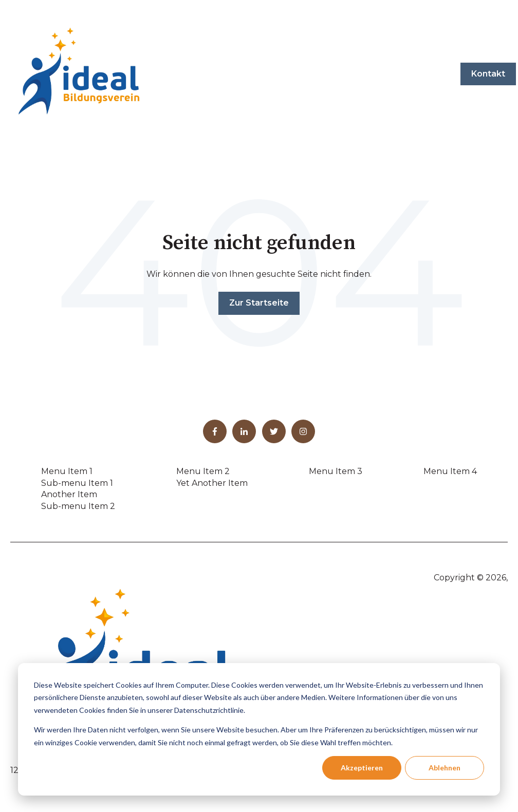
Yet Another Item (212, 483)
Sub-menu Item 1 (77, 483)
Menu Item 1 (67, 471)
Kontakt (488, 74)
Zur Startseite (259, 303)
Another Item (69, 494)
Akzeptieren (362, 768)
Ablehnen (445, 768)
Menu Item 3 (336, 471)
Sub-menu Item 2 (78, 506)
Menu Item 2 (203, 471)
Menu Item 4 (450, 471)
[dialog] (259, 729)
